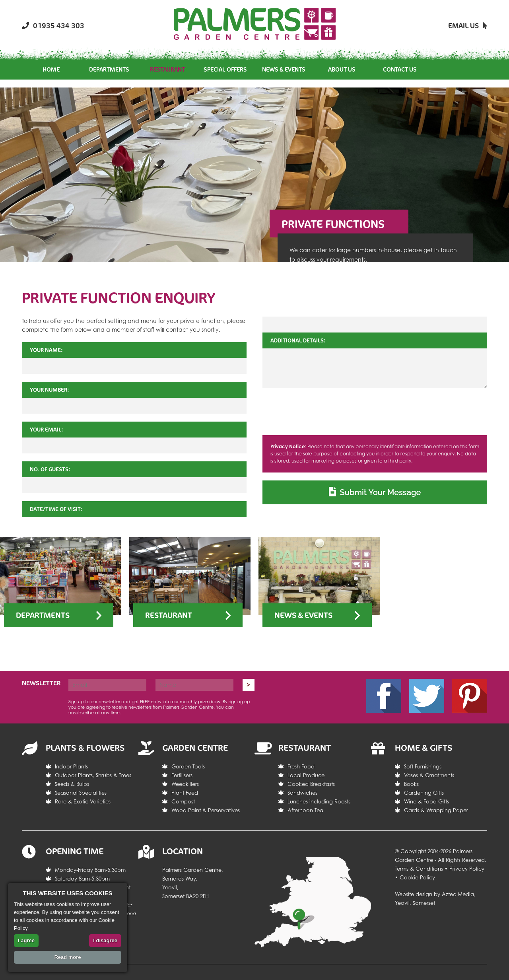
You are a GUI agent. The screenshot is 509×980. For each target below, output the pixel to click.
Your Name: (46, 350)
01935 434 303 (53, 25)
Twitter (427, 696)
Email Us (468, 25)
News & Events (284, 69)
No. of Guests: (50, 469)
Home (51, 69)
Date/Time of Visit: (56, 509)
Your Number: (50, 390)
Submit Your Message (375, 492)
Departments (109, 69)
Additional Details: (298, 340)
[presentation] (375, 412)
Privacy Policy (467, 869)
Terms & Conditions (419, 869)
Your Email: (47, 429)
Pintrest (470, 696)
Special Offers (225, 69)
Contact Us (400, 69)
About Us (342, 69)
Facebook (384, 696)
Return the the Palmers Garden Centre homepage (255, 24)
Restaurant (167, 69)
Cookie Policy (417, 877)
